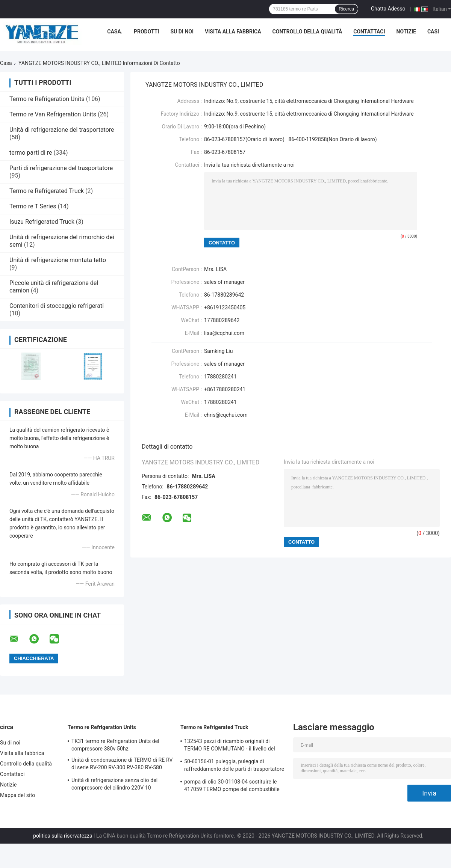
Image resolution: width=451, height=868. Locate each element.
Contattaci (369, 32)
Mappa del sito (17, 795)
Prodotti (147, 32)
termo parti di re (31, 153)
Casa (6, 63)
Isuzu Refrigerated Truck (42, 222)
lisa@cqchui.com (224, 333)
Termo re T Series (33, 206)
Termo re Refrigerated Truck (47, 191)
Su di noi (182, 32)
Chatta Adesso (388, 9)
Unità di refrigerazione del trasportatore (62, 130)
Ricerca (346, 9)
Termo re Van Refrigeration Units (53, 114)
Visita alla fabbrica (233, 32)
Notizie (406, 32)
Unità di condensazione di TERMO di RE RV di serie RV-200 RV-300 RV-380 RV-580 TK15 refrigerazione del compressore (122, 765)
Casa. (115, 32)
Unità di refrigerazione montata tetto (58, 260)
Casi (433, 32)
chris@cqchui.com (226, 415)
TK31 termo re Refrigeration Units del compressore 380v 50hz (115, 745)
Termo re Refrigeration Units (47, 99)
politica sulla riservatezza (63, 836)
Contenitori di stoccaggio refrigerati (57, 306)
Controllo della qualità (307, 32)
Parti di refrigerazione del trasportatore (61, 168)
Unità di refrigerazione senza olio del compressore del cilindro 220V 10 (114, 784)
